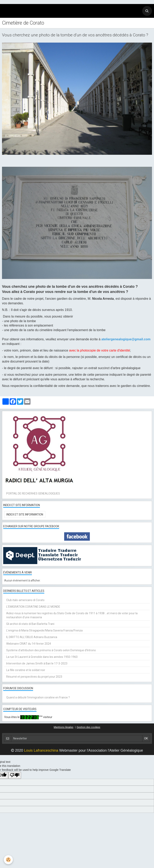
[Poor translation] (15, 775)
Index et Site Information (25, 514)
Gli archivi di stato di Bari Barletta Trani (30, 624)
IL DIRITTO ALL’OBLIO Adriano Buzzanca (32, 637)
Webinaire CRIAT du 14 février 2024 (29, 644)
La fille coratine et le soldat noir (26, 670)
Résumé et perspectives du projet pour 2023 (34, 677)
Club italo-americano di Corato (25, 600)
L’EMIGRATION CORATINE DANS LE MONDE (33, 607)
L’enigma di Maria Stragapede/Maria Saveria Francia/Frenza (44, 630)
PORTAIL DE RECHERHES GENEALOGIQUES (33, 493)
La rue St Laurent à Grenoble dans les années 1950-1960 (42, 657)
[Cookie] (9, 860)
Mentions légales (64, 727)
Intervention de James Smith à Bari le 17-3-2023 (37, 663)
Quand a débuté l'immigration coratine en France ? (38, 697)
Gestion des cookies (88, 727)
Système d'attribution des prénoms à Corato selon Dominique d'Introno (51, 650)
